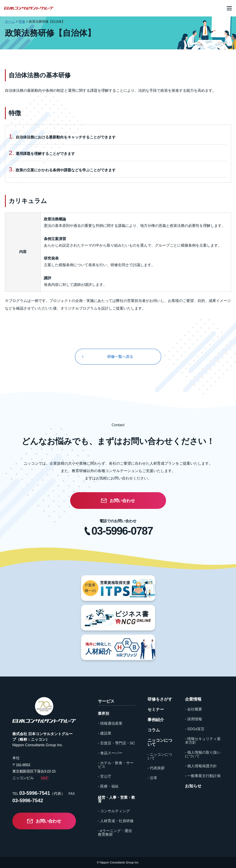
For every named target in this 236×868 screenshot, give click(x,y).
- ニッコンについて (160, 756)
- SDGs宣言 (195, 729)
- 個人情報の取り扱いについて (203, 754)
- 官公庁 (105, 776)
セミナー (156, 709)
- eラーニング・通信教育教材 (115, 833)
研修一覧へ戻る (120, 357)
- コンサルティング (114, 811)
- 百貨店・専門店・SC (116, 743)
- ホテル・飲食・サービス (116, 765)
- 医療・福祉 (108, 786)
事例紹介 (156, 720)
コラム (154, 730)
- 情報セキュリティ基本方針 (203, 741)
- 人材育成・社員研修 (116, 821)
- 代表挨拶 (156, 768)
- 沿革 (152, 778)
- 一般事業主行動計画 (203, 776)
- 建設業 (105, 733)
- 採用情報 (194, 719)
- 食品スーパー (110, 753)
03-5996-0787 (122, 531)
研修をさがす (160, 699)
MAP (45, 778)
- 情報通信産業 (110, 723)
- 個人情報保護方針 (201, 766)
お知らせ (193, 786)
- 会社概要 (194, 709)
